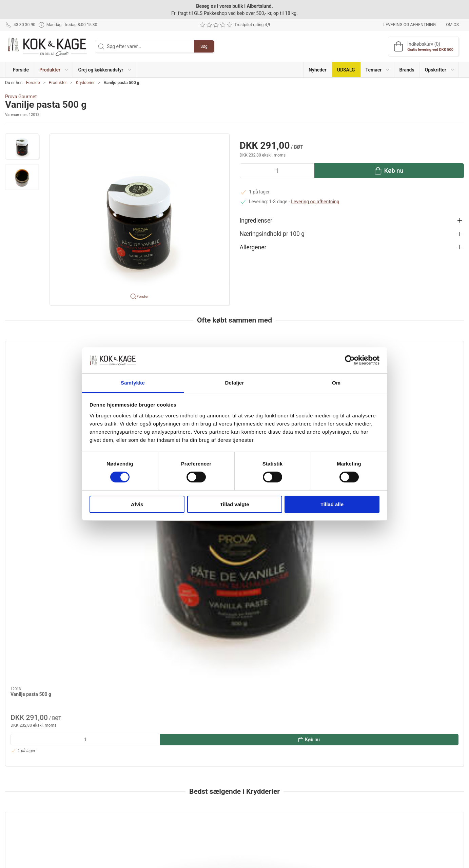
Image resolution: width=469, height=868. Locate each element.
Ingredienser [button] (256, 221)
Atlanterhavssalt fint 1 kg (223, 631)
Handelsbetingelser (339, 808)
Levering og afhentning (409, 25)
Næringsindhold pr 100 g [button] (272, 234)
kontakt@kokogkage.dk (30, 791)
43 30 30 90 (17, 784)
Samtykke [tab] (133, 383)
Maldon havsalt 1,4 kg (34, 631)
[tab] (226, 716)
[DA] (47, 46)
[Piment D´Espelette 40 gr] (420, 590)
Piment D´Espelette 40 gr (408, 631)
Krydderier (85, 83)
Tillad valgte (234, 504)
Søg (204, 46)
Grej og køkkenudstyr (185, 780)
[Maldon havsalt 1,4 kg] (49, 590)
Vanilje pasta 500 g (31, 416)
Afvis (137, 504)
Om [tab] (336, 383)
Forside (33, 83)
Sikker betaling (335, 799)
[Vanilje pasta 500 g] (49, 375)
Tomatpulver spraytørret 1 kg (134, 631)
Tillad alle (332, 504)
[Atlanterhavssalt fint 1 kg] (235, 590)
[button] (54, 70)
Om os (452, 25)
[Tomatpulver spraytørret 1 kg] (142, 590)
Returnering (331, 789)
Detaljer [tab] (235, 383)
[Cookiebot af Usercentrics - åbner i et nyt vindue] (350, 360)
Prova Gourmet (21, 97)
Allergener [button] (253, 247)
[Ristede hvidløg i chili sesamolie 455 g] (327, 590)
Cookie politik (333, 818)
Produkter (58, 83)
